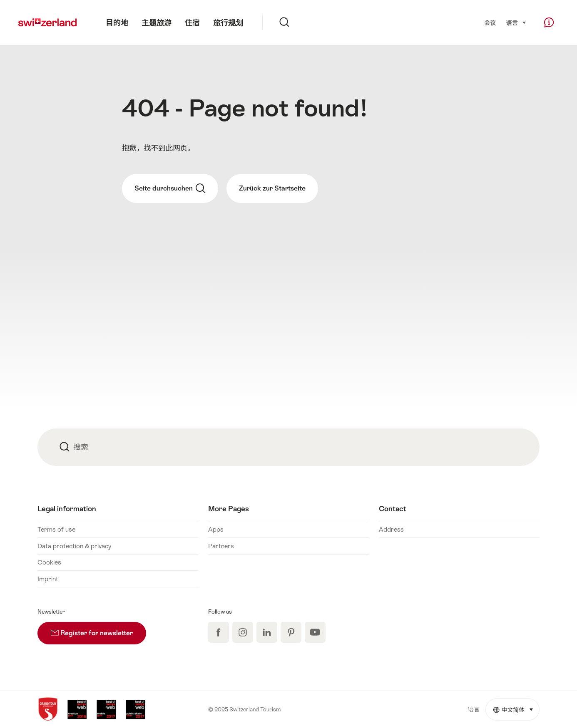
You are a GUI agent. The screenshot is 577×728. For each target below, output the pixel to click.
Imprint (48, 579)
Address (391, 529)
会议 (490, 23)
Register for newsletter (98, 629)
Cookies (49, 562)
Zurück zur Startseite (272, 188)
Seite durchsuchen (170, 188)
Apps (216, 529)
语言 (516, 22)
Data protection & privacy (74, 546)
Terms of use (56, 529)
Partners (221, 546)
